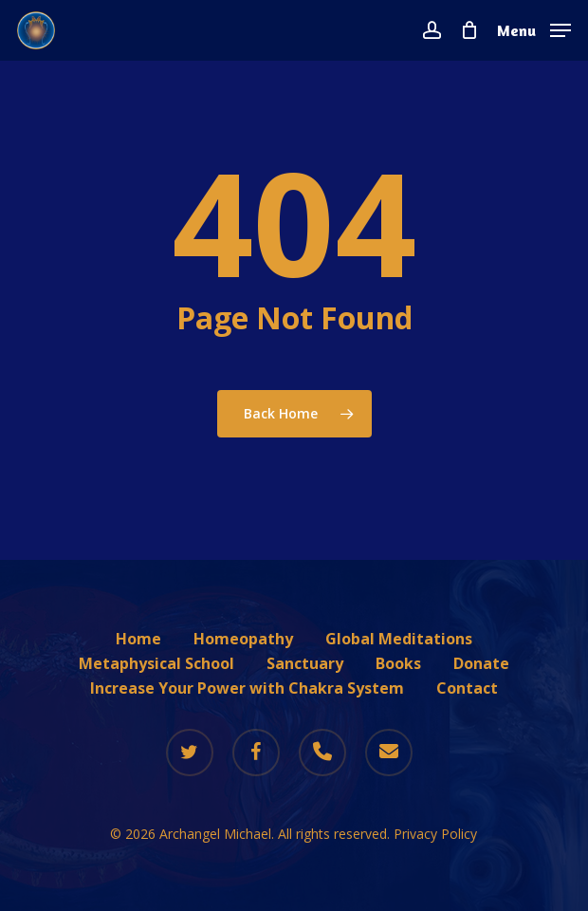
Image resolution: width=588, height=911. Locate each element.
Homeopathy (243, 639)
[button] (534, 28)
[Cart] (469, 30)
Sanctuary (305, 663)
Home (138, 639)
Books (398, 663)
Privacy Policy (435, 834)
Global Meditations (399, 639)
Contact (467, 688)
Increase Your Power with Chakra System (247, 688)
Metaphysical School (156, 663)
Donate (481, 663)
